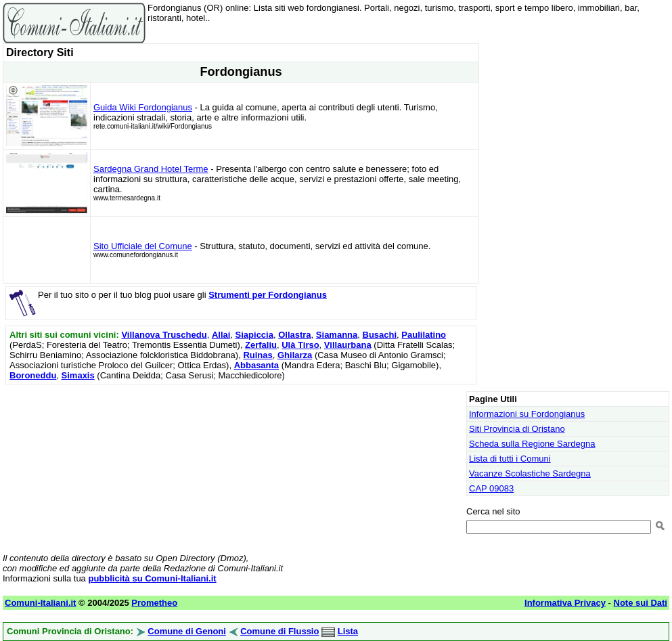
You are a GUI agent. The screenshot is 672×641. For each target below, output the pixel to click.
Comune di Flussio (279, 631)
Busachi (380, 335)
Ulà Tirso (300, 345)
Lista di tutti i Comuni (510, 459)
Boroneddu (33, 375)
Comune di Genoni (187, 631)
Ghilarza (295, 355)
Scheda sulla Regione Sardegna (532, 444)
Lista (348, 631)
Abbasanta (256, 365)
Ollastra (294, 335)
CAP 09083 (491, 488)
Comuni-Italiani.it (40, 603)
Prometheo (154, 603)
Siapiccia (254, 335)
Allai (221, 335)
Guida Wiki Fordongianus (143, 107)
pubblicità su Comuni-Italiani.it (152, 578)
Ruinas (257, 355)
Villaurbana (348, 345)
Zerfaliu (261, 345)
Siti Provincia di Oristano (517, 429)
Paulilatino (424, 335)
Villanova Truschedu (164, 335)
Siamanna (337, 335)
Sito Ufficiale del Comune (143, 246)
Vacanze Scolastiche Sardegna (530, 473)
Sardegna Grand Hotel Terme (151, 169)
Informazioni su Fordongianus (527, 414)
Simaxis (78, 375)
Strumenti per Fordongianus (268, 295)
